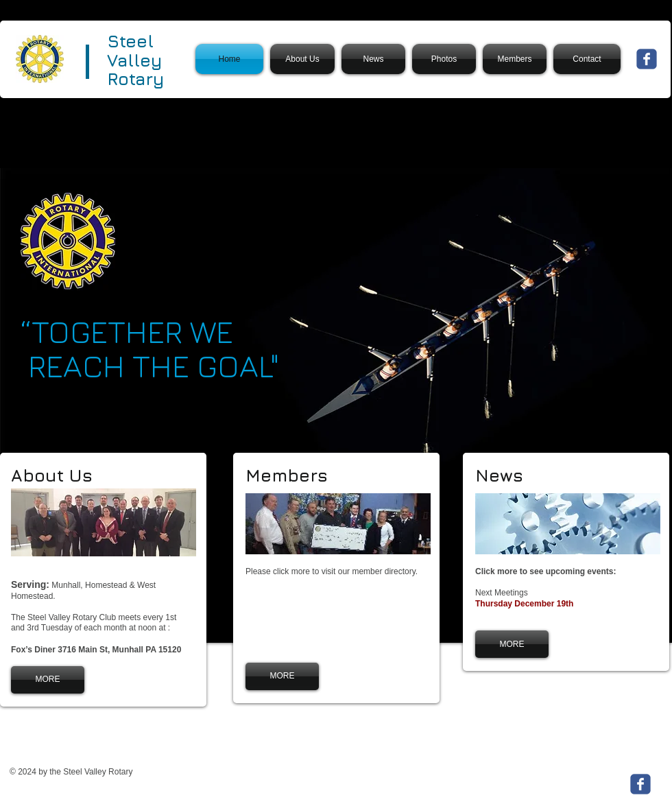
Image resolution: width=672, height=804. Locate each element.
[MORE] (48, 680)
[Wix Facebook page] (647, 59)
